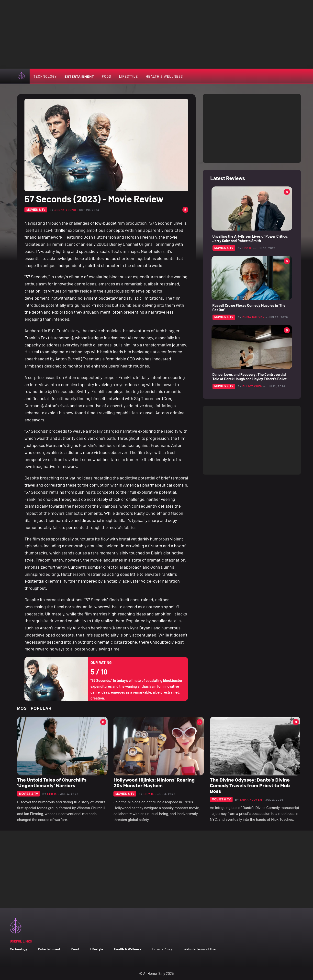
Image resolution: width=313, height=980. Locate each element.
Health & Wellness (164, 76)
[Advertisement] (156, 34)
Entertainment (79, 76)
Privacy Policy (162, 949)
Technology (45, 76)
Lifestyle (129, 76)
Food (107, 76)
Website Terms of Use (200, 949)
